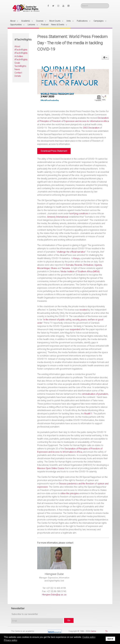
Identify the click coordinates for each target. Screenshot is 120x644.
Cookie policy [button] (89, 637)
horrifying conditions (79, 214)
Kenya (76, 258)
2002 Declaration (91, 128)
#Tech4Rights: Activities (21, 55)
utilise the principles (70, 493)
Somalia (70, 265)
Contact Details (18, 74)
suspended (75, 329)
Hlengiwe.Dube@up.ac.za (54, 595)
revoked (83, 310)
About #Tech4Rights (21, 48)
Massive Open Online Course (51, 468)
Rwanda (78, 265)
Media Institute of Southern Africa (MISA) (80, 271)
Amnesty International (58, 217)
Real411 (88, 414)
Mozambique (43, 268)
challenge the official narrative (71, 252)
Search (81, 3)
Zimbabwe (88, 265)
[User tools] (105, 58)
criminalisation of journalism (95, 394)
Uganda (98, 265)
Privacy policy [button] (11, 640)
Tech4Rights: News (21, 68)
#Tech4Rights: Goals (21, 61)
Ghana (54, 268)
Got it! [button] (110, 639)
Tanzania (66, 268)
